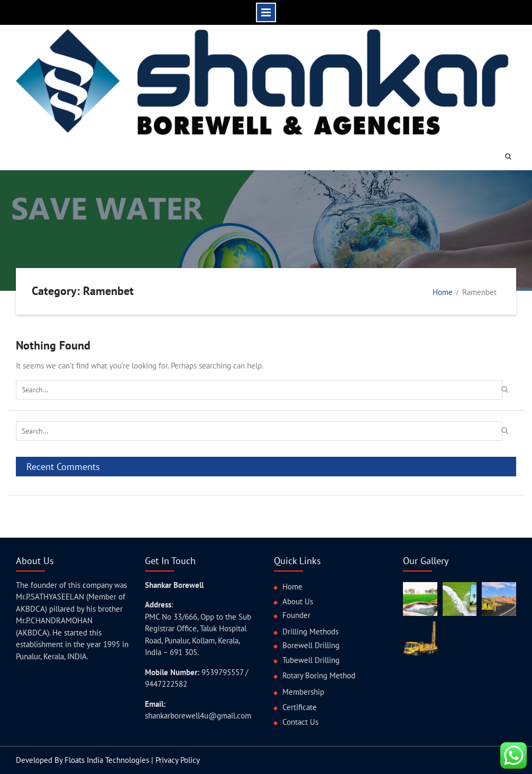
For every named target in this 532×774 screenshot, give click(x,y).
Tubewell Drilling (311, 660)
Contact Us (300, 722)
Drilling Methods (310, 632)
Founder (296, 615)
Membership (303, 692)
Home (292, 587)
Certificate (300, 707)
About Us (298, 601)
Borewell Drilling (311, 645)
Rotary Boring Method (319, 675)
